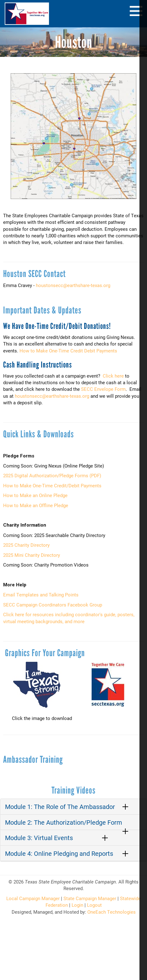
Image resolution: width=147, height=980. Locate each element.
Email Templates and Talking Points (41, 595)
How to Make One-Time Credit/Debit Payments (52, 485)
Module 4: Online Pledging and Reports (59, 853)
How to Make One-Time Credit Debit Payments (68, 351)
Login (77, 905)
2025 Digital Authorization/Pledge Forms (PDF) (52, 475)
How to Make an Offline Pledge (36, 505)
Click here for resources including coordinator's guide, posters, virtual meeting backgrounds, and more (69, 618)
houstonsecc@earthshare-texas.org (73, 285)
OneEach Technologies (112, 912)
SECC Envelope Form (103, 389)
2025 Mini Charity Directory (32, 555)
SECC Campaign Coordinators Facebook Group (53, 605)
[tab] (73, 807)
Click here (113, 376)
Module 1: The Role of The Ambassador (60, 806)
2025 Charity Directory (26, 545)
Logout (94, 905)
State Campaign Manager (90, 898)
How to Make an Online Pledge (35, 495)
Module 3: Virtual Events (39, 838)
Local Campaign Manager (33, 898)
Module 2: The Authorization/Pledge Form (64, 822)
